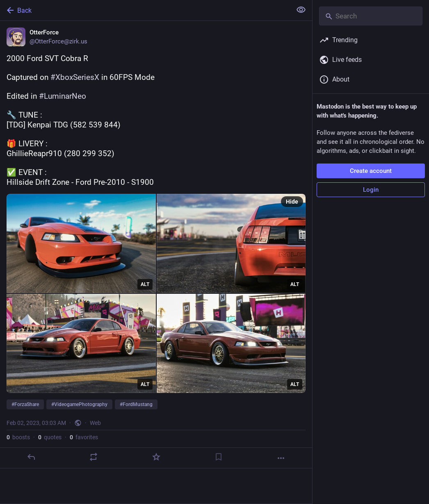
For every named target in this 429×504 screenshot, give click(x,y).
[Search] (371, 16)
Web (95, 423)
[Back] (145, 10)
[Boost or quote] (94, 457)
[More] (281, 458)
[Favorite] (156, 457)
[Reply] (31, 457)
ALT (145, 284)
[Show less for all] (301, 10)
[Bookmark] (219, 457)
